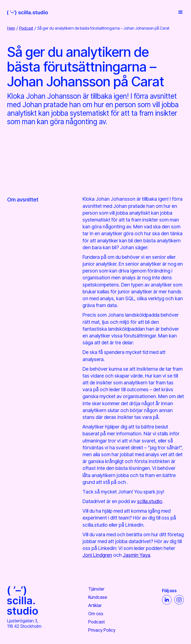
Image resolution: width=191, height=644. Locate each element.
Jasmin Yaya (136, 555)
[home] (28, 12)
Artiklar (95, 605)
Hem (11, 28)
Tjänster (96, 589)
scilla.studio (150, 501)
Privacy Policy (102, 630)
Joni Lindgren (97, 555)
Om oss (96, 614)
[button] (179, 12)
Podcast (26, 28)
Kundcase (98, 597)
